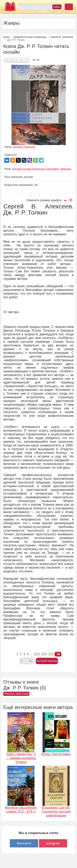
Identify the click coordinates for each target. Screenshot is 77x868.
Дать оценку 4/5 (21, 60)
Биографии (53, 169)
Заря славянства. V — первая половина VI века (21, 758)
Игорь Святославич (56, 754)
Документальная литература (30, 37)
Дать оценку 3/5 (17, 60)
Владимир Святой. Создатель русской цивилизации (56, 812)
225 (51, 654)
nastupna (58, 654)
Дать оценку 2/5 (12, 60)
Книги (6, 37)
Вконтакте (24, 843)
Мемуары (66, 169)
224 (44, 654)
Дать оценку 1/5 (7, 60)
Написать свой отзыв (16, 694)
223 (37, 654)
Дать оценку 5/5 (26, 60)
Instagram (53, 843)
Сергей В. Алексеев (62, 37)
